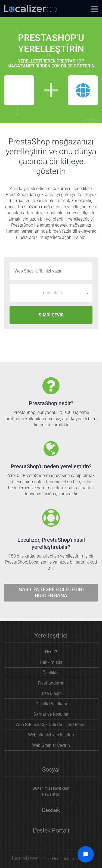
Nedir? (51, 652)
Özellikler (51, 673)
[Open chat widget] (86, 854)
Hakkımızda (51, 662)
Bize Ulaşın (51, 693)
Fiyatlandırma (51, 683)
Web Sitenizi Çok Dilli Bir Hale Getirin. (51, 725)
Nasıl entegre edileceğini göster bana (51, 592)
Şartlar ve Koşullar (51, 714)
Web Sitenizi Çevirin (51, 745)
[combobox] (51, 293)
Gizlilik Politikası (51, 704)
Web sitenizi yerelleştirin (51, 735)
